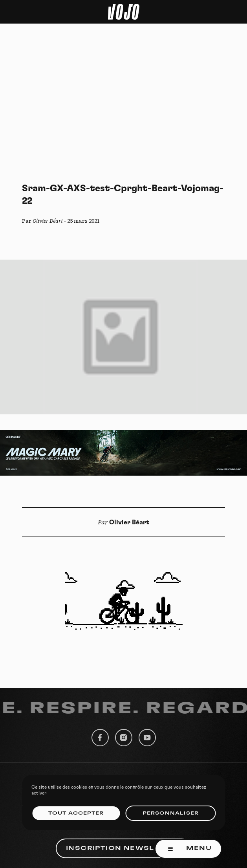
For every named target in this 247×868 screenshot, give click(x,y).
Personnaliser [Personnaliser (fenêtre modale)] (171, 813)
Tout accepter (76, 813)
